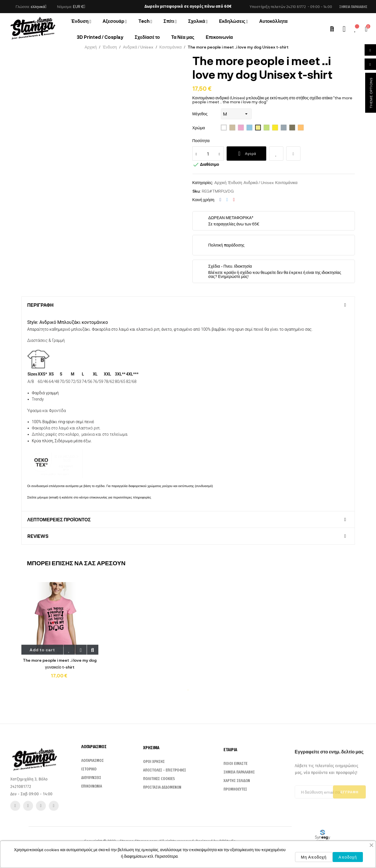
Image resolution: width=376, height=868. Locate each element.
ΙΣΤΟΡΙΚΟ (89, 821)
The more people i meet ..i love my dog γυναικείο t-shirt (60, 664)
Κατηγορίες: (203, 182)
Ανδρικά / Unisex (259, 182)
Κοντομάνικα (286, 182)
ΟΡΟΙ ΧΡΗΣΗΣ (154, 818)
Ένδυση (235, 182)
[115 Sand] (232, 128)
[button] (353, 7)
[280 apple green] (267, 128)
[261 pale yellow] (258, 128)
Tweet (227, 200)
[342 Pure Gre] (284, 128)
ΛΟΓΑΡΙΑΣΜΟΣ (93, 813)
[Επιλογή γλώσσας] (39, 7)
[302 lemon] (275, 128)
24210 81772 (296, 7)
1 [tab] (188, 690)
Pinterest (234, 200)
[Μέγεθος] (236, 114)
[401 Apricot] (301, 128)
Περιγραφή (40, 305)
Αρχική (220, 182)
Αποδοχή (348, 857)
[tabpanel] (60, 634)
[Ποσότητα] (208, 154)
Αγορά (246, 154)
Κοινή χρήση (220, 200)
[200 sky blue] (249, 128)
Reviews (38, 536)
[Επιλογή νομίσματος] (79, 7)
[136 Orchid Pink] (241, 128)
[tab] (188, 305)
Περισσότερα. (167, 856)
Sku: (196, 191)
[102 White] (224, 128)
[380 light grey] (292, 128)
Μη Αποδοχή (314, 857)
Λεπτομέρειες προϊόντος (59, 520)
